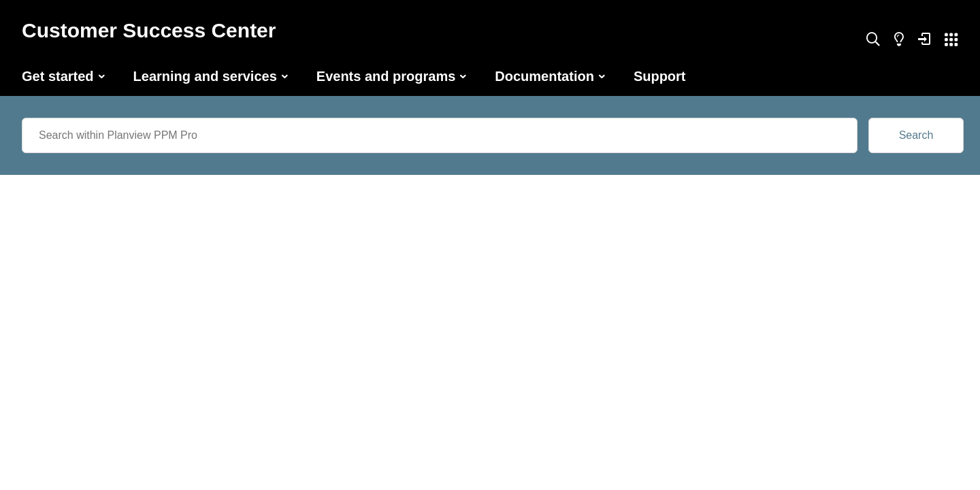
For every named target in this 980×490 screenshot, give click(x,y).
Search (916, 135)
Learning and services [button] (205, 76)
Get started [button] (58, 76)
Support (660, 76)
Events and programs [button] (386, 76)
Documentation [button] (544, 76)
